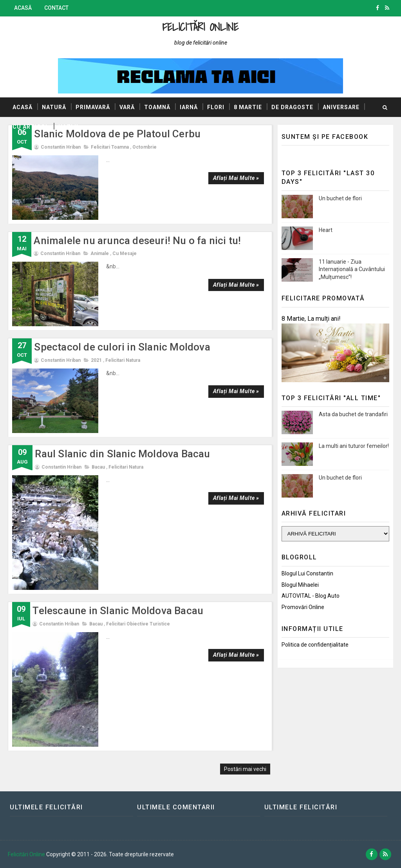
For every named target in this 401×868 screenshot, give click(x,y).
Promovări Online (303, 607)
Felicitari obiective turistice (138, 624)
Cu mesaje (125, 253)
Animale (100, 253)
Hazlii (68, 127)
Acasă (23, 8)
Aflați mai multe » (236, 178)
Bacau (98, 467)
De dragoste (292, 107)
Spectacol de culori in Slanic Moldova (122, 347)
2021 (96, 360)
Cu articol (31, 127)
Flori (216, 107)
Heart (326, 230)
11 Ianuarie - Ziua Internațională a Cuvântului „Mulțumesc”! (352, 269)
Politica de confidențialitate (315, 645)
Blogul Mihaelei (300, 585)
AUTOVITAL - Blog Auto (311, 596)
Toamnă (157, 107)
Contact (56, 8)
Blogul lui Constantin (307, 573)
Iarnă (189, 107)
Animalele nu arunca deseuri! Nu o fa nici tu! (137, 241)
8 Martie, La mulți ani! (311, 319)
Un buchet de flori (340, 198)
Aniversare (341, 107)
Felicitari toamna (110, 147)
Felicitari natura (123, 360)
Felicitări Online (201, 27)
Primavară (93, 107)
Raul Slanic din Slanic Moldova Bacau (122, 454)
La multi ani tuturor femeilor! (354, 446)
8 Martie (248, 107)
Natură (54, 107)
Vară (127, 107)
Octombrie (145, 147)
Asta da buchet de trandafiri (353, 414)
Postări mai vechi (245, 769)
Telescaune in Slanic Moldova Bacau (118, 611)
